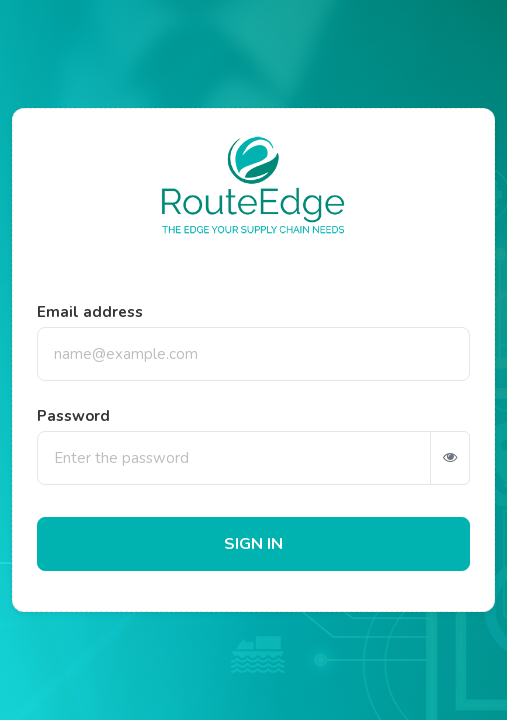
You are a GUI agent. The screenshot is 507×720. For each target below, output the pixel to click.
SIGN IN (253, 544)
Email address (90, 312)
